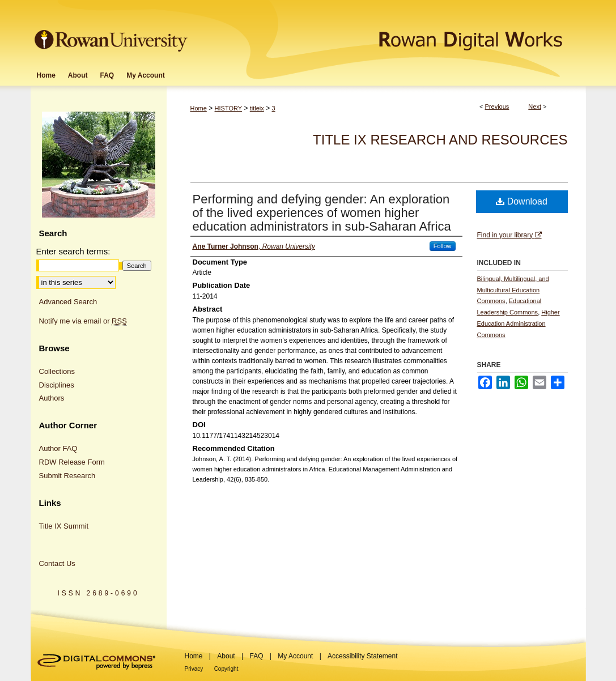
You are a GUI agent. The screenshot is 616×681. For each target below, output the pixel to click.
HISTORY (229, 108)
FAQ (256, 656)
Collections (57, 371)
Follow (443, 246)
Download (522, 201)
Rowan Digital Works (388, 32)
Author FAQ (58, 448)
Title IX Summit (64, 526)
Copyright (226, 669)
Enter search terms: (73, 251)
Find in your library (509, 235)
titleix (257, 108)
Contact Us (57, 563)
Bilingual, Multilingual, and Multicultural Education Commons (513, 290)
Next (535, 107)
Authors (52, 398)
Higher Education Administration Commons (519, 324)
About (226, 656)
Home (199, 108)
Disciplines (57, 385)
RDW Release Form (72, 462)
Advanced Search (68, 302)
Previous (497, 107)
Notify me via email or (83, 321)
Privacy (194, 669)
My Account (295, 656)
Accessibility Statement (362, 656)
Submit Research (67, 476)
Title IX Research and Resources (440, 140)
